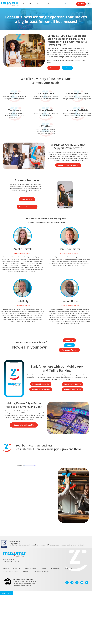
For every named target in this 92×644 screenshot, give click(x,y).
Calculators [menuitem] (26, 571)
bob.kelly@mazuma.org (23, 305)
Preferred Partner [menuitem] (31, 568)
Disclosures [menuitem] (68, 568)
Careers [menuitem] (44, 568)
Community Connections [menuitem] (42, 571)
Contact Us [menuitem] (17, 568)
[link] (11, 4)
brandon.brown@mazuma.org (69, 305)
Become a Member (29, 4)
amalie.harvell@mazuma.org (23, 253)
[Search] (88, 4)
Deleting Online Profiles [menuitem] (11, 571)
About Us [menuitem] (6, 568)
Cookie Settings (7, 593)
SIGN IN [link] (81, 4)
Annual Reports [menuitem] (55, 568)
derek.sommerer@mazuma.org (69, 253)
